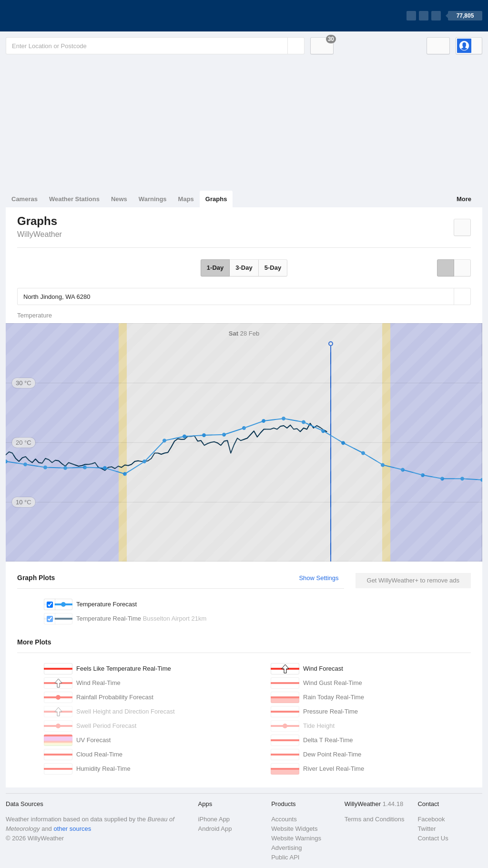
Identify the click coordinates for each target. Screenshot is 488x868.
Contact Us (433, 838)
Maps (186, 199)
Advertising (286, 848)
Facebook (431, 819)
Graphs (216, 199)
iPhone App (214, 819)
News (119, 199)
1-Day (215, 268)
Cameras (25, 199)
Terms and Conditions (375, 819)
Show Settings (319, 578)
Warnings (153, 199)
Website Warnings (296, 838)
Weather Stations (74, 199)
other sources (72, 829)
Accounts (284, 819)
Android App (215, 829)
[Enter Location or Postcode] (155, 46)
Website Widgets (294, 829)
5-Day (273, 268)
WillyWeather (40, 234)
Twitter (427, 829)
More (464, 199)
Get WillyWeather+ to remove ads (413, 580)
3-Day (244, 268)
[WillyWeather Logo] (51, 16)
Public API (285, 857)
